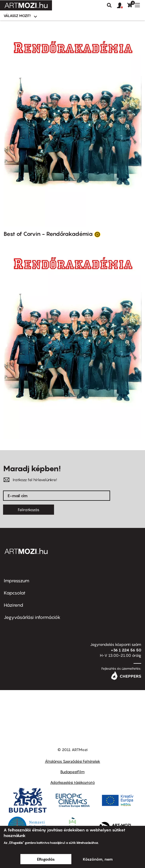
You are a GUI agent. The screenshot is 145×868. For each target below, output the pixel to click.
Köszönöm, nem (98, 859)
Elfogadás (46, 859)
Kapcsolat (15, 593)
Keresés (109, 5)
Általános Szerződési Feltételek (72, 761)
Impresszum (17, 581)
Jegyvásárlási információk (32, 617)
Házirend (14, 605)
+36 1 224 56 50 (126, 650)
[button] (122, 6)
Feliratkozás (29, 510)
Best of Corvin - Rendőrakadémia (48, 234)
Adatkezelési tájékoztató (72, 782)
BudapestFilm (72, 772)
